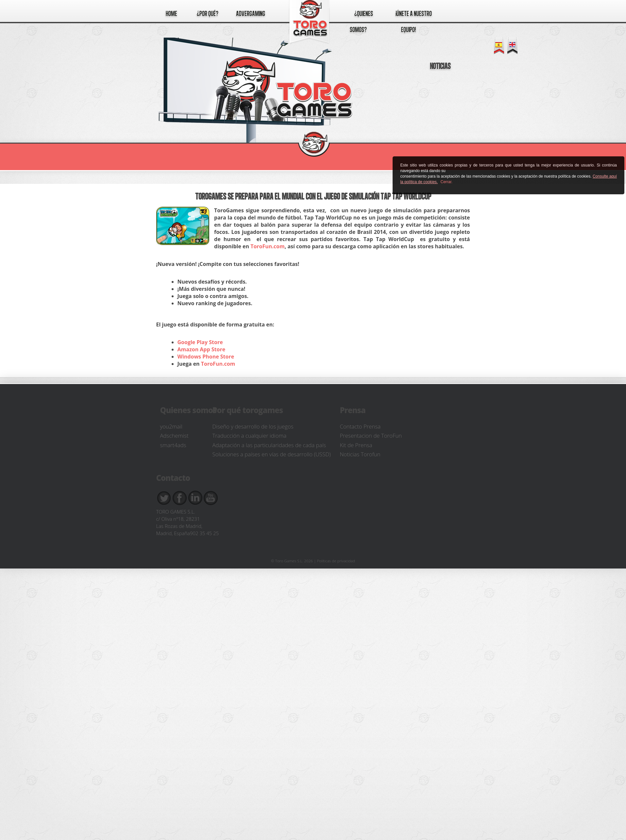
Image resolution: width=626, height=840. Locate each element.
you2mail (171, 426)
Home (171, 13)
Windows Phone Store (206, 357)
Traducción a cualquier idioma (250, 436)
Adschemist (174, 436)
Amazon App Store (202, 349)
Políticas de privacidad (336, 561)
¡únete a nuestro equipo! (414, 21)
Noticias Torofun (360, 454)
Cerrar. (447, 182)
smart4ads (173, 445)
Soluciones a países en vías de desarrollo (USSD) (272, 454)
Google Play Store (200, 342)
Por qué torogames (248, 410)
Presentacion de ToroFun (371, 436)
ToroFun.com (268, 246)
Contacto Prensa (360, 426)
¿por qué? (208, 13)
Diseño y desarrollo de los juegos (253, 426)
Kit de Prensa (356, 445)
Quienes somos (188, 410)
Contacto (173, 478)
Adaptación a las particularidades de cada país (269, 445)
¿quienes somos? (361, 21)
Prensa (353, 410)
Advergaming (251, 13)
